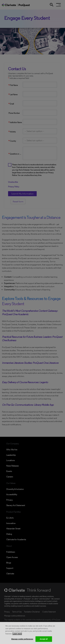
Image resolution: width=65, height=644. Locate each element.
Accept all (44, 639)
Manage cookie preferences (22, 639)
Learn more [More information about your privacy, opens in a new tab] (17, 634)
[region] (32, 633)
